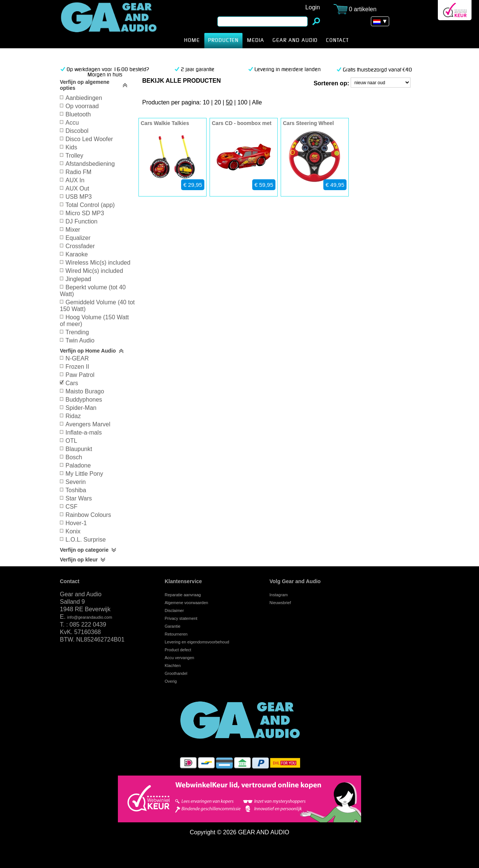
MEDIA (256, 40)
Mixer (73, 230)
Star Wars (79, 498)
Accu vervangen (179, 658)
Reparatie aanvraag (183, 595)
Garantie (173, 626)
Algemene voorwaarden (186, 603)
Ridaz (73, 416)
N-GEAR (77, 358)
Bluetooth (78, 114)
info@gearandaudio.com (90, 617)
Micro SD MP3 (85, 213)
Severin (76, 482)
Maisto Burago (85, 391)
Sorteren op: (331, 83)
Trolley (74, 156)
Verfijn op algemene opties (85, 85)
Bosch (74, 457)
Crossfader (80, 246)
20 (218, 102)
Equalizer (78, 238)
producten (224, 40)
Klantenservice (183, 581)
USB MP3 (79, 197)
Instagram (279, 595)
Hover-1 (76, 523)
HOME (192, 40)
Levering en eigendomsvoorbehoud (197, 642)
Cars (120, 24)
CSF (71, 507)
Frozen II (77, 367)
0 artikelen (363, 9)
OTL (71, 441)
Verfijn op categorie (84, 550)
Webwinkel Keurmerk (455, 10)
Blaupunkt (79, 449)
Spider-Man (81, 408)
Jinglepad (78, 279)
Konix (73, 531)
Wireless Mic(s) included (98, 263)
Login (313, 7)
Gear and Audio (295, 40)
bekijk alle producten (181, 81)
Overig (171, 681)
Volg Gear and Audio (295, 581)
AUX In (75, 180)
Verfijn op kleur (79, 560)
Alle (257, 102)
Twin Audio (80, 340)
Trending (77, 332)
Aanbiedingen (84, 98)
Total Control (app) (90, 205)
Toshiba (76, 490)
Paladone (78, 465)
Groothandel (176, 673)
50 (229, 102)
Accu (72, 123)
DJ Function (81, 221)
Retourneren (176, 634)
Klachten (173, 666)
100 (242, 102)
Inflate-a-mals (84, 433)
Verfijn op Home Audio (88, 351)
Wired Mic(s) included (94, 271)
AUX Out (77, 188)
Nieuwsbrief (280, 603)
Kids (71, 147)
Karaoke (77, 254)
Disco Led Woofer (89, 139)
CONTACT (337, 40)
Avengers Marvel (88, 424)
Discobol (77, 131)
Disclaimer (174, 610)
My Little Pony (84, 474)
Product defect (178, 650)
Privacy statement (181, 618)
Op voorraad (82, 106)
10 (206, 102)
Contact (70, 581)
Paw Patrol (80, 375)
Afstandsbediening (90, 164)
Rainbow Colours (88, 515)
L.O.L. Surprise (86, 540)
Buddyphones (84, 400)
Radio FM (78, 172)
